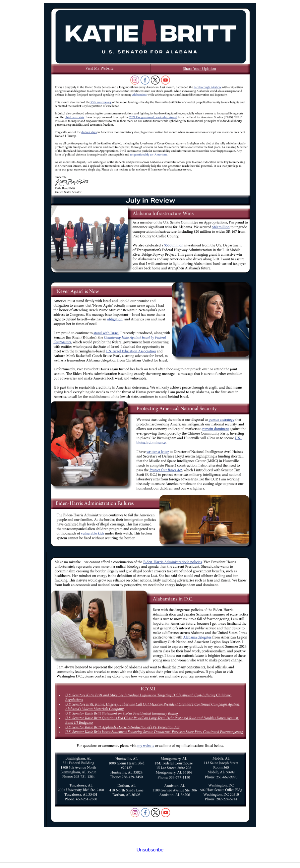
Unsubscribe (150, 850)
